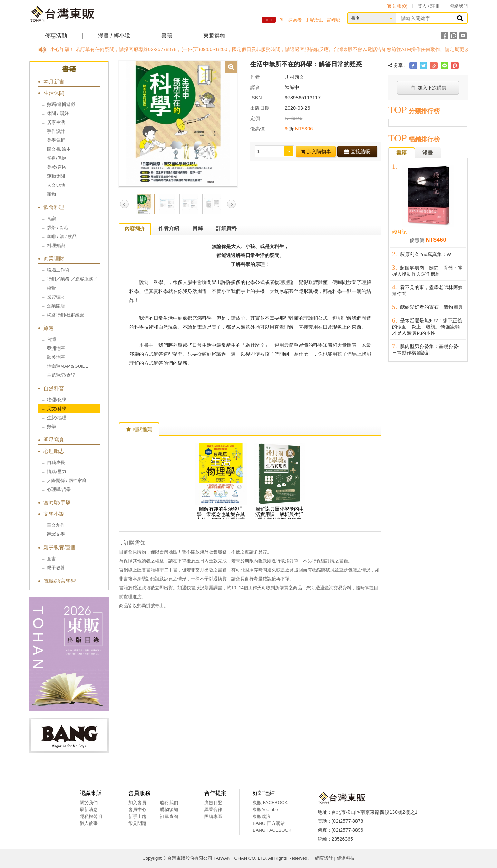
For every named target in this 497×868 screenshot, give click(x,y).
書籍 (167, 36)
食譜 (51, 219)
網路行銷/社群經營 (66, 315)
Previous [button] (124, 204)
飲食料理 (54, 207)
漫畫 (428, 153)
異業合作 (213, 810)
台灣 (51, 339)
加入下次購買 (428, 88)
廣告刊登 (213, 803)
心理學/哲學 (59, 489)
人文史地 (56, 185)
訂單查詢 (169, 816)
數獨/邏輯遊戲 (61, 104)
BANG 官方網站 (269, 823)
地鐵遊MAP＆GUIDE (68, 366)
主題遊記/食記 (61, 375)
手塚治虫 (314, 20)
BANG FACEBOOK (272, 830)
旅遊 (49, 328)
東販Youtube (265, 810)
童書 (51, 559)
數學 (51, 427)
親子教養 (56, 568)
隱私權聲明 (91, 816)
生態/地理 (57, 418)
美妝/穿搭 (57, 167)
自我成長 (56, 462)
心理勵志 (54, 451)
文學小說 (54, 514)
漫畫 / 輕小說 (114, 36)
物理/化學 (57, 400)
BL (282, 20)
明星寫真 (54, 440)
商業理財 (54, 259)
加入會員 (137, 803)
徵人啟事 (89, 823)
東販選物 (214, 36)
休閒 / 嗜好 (58, 113)
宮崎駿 (333, 20)
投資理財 (56, 297)
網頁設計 (324, 858)
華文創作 (56, 525)
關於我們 (89, 803)
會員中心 (137, 810)
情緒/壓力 (57, 471)
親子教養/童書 (60, 547)
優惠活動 (56, 36)
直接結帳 (357, 151)
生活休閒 (54, 93)
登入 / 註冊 (428, 6)
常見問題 (137, 823)
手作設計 (56, 131)
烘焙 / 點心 (58, 228)
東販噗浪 (262, 816)
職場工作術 (58, 270)
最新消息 (89, 810)
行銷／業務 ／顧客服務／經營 (72, 283)
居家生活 (56, 122)
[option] (178, 123)
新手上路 (137, 816)
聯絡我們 (459, 6)
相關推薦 (139, 430)
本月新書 (54, 82)
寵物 (51, 194)
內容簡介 (135, 229)
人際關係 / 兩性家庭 (67, 480)
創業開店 (56, 306)
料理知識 (56, 245)
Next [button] (231, 204)
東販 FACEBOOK (270, 803)
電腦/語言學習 (60, 581)
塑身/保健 (57, 158)
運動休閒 (56, 176)
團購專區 (213, 816)
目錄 (198, 228)
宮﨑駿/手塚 (57, 502)
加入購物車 (316, 151)
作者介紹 (169, 228)
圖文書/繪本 (59, 149)
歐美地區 (56, 357)
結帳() (397, 6)
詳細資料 (226, 228)
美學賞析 (56, 140)
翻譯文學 (56, 534)
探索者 (295, 20)
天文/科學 (57, 409)
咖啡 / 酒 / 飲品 (62, 236)
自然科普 (54, 388)
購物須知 (169, 810)
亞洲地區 (56, 348)
